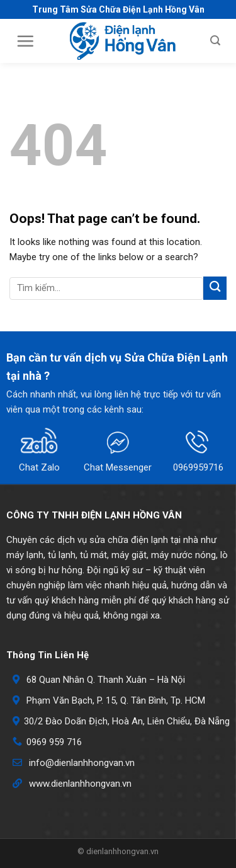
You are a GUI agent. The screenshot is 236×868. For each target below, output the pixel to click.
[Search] (215, 41)
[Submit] (215, 288)
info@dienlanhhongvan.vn (82, 763)
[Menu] (25, 41)
